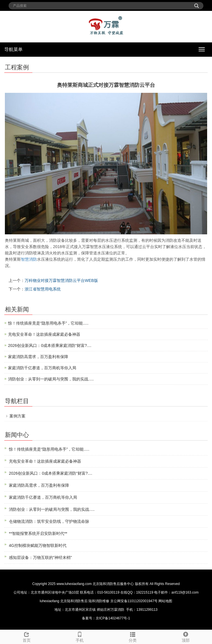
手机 (79, 636)
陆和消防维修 (99, 601)
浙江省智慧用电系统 (43, 289)
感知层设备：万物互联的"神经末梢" (40, 557)
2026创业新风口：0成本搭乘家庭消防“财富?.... (50, 345)
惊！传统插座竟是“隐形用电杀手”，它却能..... (48, 323)
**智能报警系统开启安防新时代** (38, 533)
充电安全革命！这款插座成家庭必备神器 (44, 334)
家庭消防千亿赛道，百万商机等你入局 (42, 368)
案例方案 (17, 416)
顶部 (185, 636)
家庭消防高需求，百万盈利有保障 (38, 357)
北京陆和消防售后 (74, 601)
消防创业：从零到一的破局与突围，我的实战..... (51, 379)
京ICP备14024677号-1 (113, 618)
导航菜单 (13, 49)
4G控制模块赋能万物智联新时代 (38, 545)
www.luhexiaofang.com (74, 584)
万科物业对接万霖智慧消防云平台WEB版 (61, 280)
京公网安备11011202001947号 (134, 601)
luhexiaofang (50, 601)
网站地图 (165, 601)
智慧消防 (29, 259)
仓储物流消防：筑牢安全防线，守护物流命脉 (49, 521)
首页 (26, 636)
